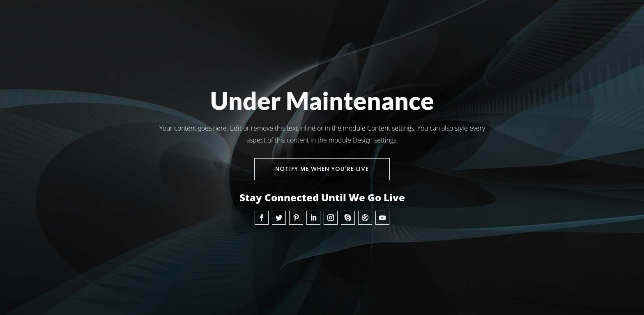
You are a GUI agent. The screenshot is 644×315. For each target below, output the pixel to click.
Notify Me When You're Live (322, 169)
